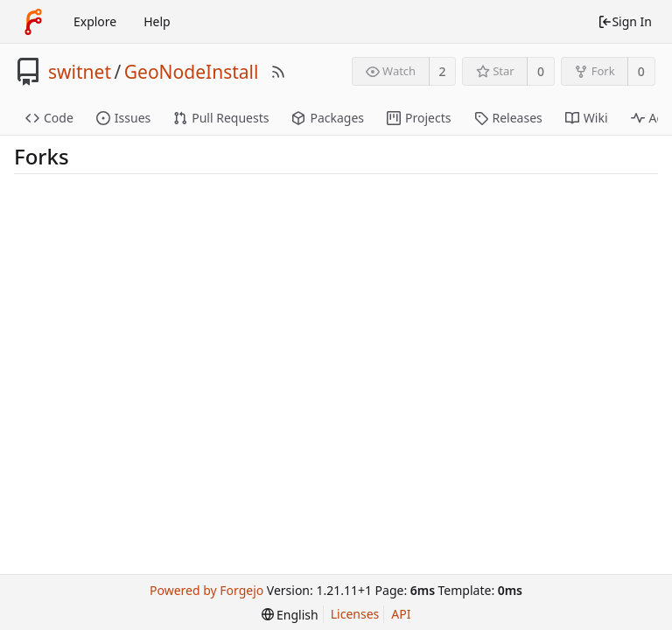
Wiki (587, 118)
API (401, 614)
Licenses (355, 614)
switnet (80, 72)
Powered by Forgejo (206, 590)
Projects (419, 118)
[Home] (33, 22)
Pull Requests (221, 118)
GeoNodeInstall (192, 72)
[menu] (290, 615)
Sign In (625, 21)
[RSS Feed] (278, 72)
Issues (123, 118)
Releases (508, 118)
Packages (328, 118)
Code (49, 118)
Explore (95, 21)
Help (157, 21)
